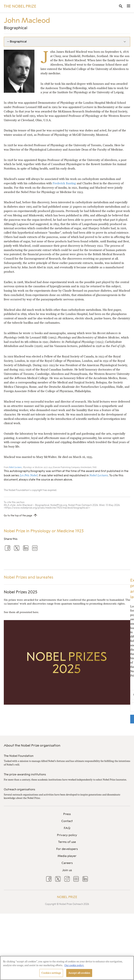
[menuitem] (67, 814)
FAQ (67, 828)
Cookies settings (51, 973)
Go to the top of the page (18, 516)
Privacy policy (67, 835)
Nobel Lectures (15, 467)
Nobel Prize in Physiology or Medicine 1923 (44, 531)
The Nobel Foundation (19, 756)
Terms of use (67, 842)
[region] (67, 968)
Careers (67, 863)
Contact (67, 821)
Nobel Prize (67, 897)
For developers (67, 849)
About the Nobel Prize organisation (32, 745)
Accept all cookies (79, 973)
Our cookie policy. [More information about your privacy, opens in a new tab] (74, 965)
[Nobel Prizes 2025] (67, 702)
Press (67, 814)
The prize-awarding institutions (25, 774)
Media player (67, 856)
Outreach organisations (19, 789)
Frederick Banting (64, 183)
